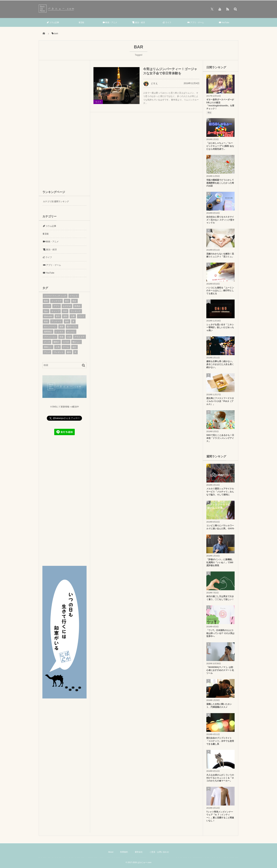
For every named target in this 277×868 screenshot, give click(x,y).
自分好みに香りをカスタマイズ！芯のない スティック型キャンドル (220, 220)
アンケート (56, 321)
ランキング (76, 311)
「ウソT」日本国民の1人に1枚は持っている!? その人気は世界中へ (220, 633)
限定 (74, 301)
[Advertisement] (64, 125)
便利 (65, 316)
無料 (67, 321)
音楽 (62, 337)
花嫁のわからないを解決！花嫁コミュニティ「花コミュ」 (220, 255)
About (111, 852)
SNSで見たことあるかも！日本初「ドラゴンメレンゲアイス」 (220, 438)
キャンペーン (50, 327)
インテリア (56, 301)
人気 (58, 347)
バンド (81, 316)
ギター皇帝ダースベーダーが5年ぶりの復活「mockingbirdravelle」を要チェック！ (220, 104)
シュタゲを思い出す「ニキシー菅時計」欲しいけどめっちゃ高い (220, 328)
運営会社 (139, 852)
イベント (74, 296)
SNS (65, 311)
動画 (46, 301)
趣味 (69, 352)
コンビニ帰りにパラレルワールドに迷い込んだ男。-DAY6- (220, 527)
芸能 (82, 22)
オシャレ (71, 332)
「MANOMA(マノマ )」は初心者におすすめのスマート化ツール (220, 670)
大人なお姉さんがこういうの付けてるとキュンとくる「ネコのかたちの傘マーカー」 (220, 778)
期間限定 (48, 332)
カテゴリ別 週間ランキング (56, 202)
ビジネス (60, 332)
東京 (67, 301)
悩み (46, 311)
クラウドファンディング (55, 296)
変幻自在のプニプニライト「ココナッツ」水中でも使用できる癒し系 (220, 741)
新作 (58, 316)
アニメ (47, 352)
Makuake (48, 316)
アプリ (57, 306)
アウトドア (79, 337)
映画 (46, 321)
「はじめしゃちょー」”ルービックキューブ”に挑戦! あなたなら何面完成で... (220, 146)
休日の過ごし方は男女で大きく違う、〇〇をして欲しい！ (220, 598)
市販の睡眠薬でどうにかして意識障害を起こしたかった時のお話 (220, 183)
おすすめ (67, 306)
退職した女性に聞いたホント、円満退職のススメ (219, 706)
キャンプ (55, 311)
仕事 (73, 316)
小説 (69, 337)
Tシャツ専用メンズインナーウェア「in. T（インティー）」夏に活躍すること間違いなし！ (220, 816)
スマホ (47, 306)
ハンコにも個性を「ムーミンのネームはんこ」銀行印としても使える (220, 291)
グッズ (47, 342)
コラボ (66, 342)
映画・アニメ (110, 22)
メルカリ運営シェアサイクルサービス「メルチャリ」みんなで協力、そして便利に (220, 492)
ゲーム (66, 347)
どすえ (150, 83)
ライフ (167, 22)
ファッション (50, 337)
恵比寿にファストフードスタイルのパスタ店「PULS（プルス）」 (220, 401)
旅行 (74, 347)
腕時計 (57, 342)
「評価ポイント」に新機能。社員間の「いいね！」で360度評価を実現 (220, 562)
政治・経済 (138, 22)
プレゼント (59, 352)
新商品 (77, 306)
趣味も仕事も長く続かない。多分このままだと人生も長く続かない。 (220, 364)
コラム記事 (53, 22)
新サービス (72, 327)
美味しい (48, 347)
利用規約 (124, 852)
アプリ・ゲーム (196, 22)
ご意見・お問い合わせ (159, 852)
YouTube (224, 22)
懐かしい (76, 342)
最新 (62, 327)
